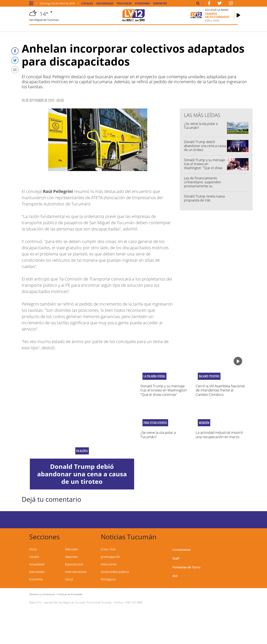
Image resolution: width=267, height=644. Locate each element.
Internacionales (76, 572)
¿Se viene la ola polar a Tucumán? (201, 126)
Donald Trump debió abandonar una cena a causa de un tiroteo (205, 146)
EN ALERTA (82, 451)
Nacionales (105, 3)
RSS (175, 576)
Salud (69, 579)
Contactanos (182, 550)
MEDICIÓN (204, 423)
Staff (176, 558)
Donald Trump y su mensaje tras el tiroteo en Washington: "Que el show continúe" (205, 166)
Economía (142, 3)
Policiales (124, 3)
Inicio (33, 549)
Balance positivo (209, 376)
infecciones (109, 564)
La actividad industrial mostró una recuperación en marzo (219, 435)
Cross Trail (108, 549)
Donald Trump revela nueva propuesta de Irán (204, 198)
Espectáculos (74, 564)
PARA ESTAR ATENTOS (155, 423)
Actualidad (37, 564)
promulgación (110, 557)
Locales (87, 3)
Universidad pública (115, 572)
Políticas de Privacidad (70, 594)
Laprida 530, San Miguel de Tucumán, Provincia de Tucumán (78, 602)
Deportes (160, 3)
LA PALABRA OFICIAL (154, 376)
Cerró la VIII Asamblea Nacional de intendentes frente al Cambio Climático (220, 390)
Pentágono (108, 579)
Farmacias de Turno (186, 567)
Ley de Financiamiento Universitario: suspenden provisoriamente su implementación (202, 184)
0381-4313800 (134, 602)
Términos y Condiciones (42, 594)
